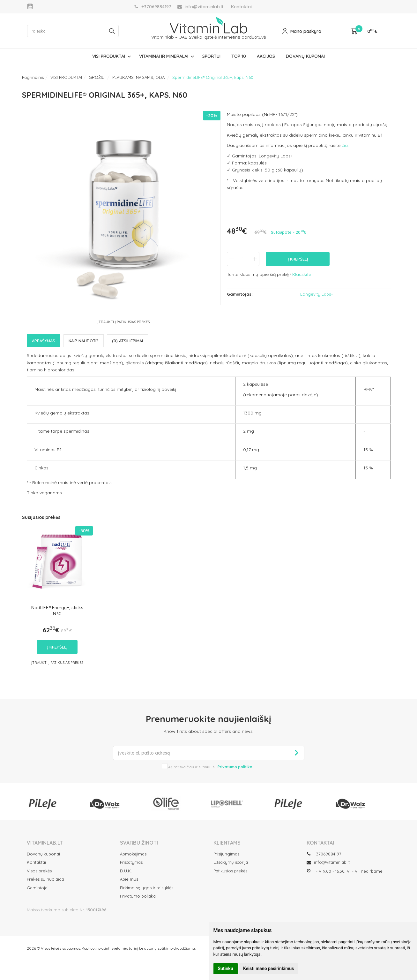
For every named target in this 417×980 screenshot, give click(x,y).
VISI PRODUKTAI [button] (109, 56)
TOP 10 (239, 56)
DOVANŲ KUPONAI (305, 56)
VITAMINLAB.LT (45, 843)
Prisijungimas (226, 854)
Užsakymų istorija (231, 862)
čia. (345, 145)
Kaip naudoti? (84, 341)
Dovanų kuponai (43, 854)
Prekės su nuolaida (45, 879)
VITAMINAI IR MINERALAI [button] (164, 56)
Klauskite (302, 274)
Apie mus (129, 879)
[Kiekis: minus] (231, 259)
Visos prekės (39, 871)
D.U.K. (126, 871)
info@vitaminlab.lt (328, 862)
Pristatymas (131, 862)
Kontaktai (241, 7)
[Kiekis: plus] (255, 259)
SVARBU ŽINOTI (139, 843)
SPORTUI (211, 56)
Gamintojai (38, 888)
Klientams (227, 843)
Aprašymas (44, 341)
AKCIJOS (266, 56)
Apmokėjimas (133, 854)
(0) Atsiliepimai (127, 341)
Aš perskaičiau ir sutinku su (210, 767)
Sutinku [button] (226, 969)
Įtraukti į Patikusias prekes (124, 322)
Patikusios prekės (230, 871)
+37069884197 (324, 854)
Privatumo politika (138, 896)
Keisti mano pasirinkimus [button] (268, 969)
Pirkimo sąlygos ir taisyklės (147, 888)
